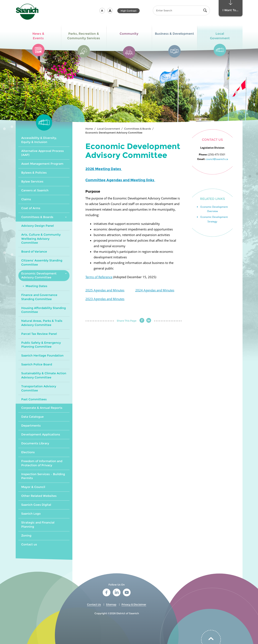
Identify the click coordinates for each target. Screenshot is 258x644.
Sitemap (111, 604)
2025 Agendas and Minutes (105, 290)
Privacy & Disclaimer (134, 604)
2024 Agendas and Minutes (155, 290)
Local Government (109, 129)
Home (89, 129)
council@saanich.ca (217, 159)
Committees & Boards (138, 129)
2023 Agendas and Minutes (105, 299)
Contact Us (94, 604)
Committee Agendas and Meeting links (120, 180)
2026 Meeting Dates (104, 169)
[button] (102, 11)
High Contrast (129, 11)
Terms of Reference (99, 277)
